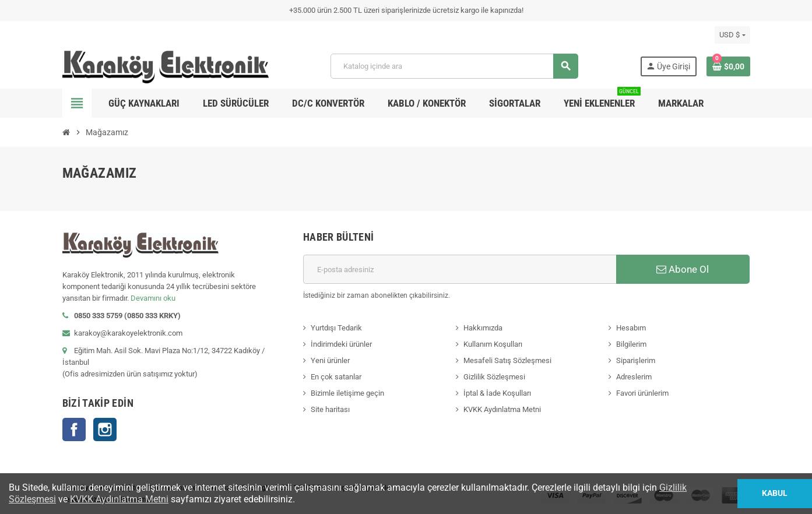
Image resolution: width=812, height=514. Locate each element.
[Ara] (454, 66)
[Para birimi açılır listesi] (732, 35)
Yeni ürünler (330, 360)
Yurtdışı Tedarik (336, 328)
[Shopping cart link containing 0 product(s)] (728, 66)
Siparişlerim (636, 360)
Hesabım (631, 328)
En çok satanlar (336, 377)
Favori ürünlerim (642, 393)
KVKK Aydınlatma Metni (502, 409)
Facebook (74, 429)
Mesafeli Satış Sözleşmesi (507, 360)
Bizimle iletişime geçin (347, 393)
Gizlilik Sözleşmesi (494, 377)
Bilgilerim (631, 344)
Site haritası (330, 409)
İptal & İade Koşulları (497, 393)
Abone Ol (683, 269)
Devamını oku (153, 298)
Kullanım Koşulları (493, 344)
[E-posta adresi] (460, 269)
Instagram (105, 429)
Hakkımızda (483, 328)
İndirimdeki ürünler (341, 344)
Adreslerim (634, 377)
